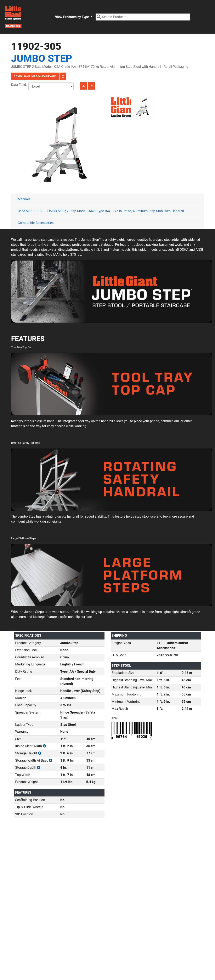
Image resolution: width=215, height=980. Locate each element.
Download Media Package (35, 76)
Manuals (24, 199)
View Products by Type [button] (72, 17)
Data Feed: (20, 85)
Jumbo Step (42, 58)
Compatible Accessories (36, 223)
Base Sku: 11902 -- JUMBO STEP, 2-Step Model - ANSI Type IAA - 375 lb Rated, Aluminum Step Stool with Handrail (101, 211)
